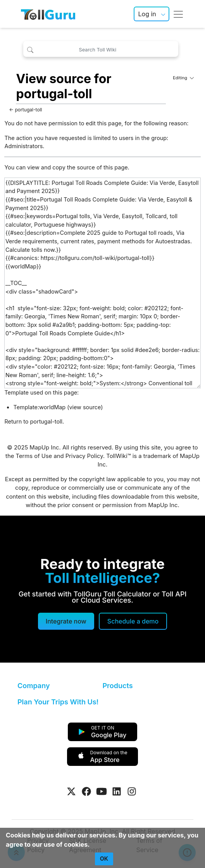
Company (34, 686)
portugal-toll (28, 110)
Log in (147, 14)
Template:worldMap (39, 407)
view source (85, 407)
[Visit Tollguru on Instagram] (132, 791)
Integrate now (66, 621)
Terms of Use (34, 456)
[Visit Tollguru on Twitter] (71, 791)
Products (118, 686)
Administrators (23, 146)
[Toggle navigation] (178, 14)
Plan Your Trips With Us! (58, 702)
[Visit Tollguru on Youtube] (102, 791)
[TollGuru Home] (48, 14)
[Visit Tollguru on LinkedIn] (117, 791)
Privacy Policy (84, 456)
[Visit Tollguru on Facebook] (86, 791)
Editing (183, 78)
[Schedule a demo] (133, 621)
